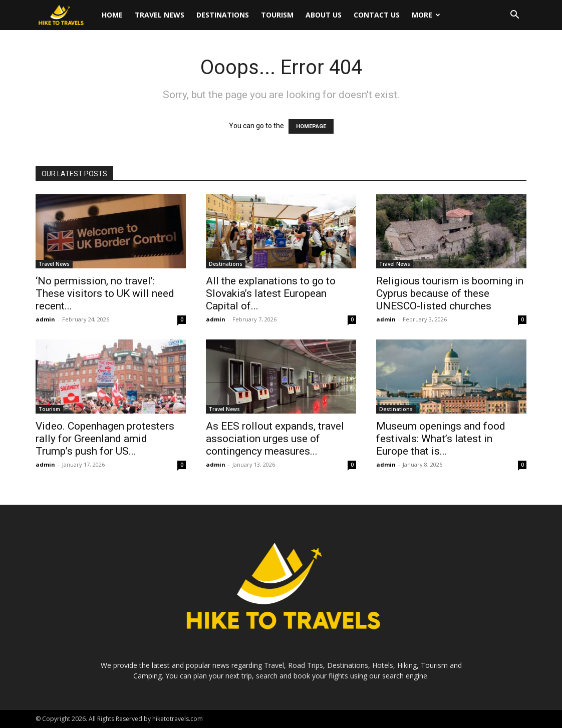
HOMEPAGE (311, 126)
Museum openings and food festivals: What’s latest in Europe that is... (441, 439)
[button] (514, 16)
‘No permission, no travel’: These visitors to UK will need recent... (105, 293)
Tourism (277, 15)
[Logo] (66, 15)
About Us (324, 15)
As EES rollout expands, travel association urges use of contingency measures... (275, 439)
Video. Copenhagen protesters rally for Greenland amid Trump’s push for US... (105, 439)
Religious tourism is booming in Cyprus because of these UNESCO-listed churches (450, 293)
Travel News (160, 15)
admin (45, 319)
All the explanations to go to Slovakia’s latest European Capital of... (271, 293)
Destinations (223, 15)
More (426, 15)
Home (112, 15)
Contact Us (377, 15)
